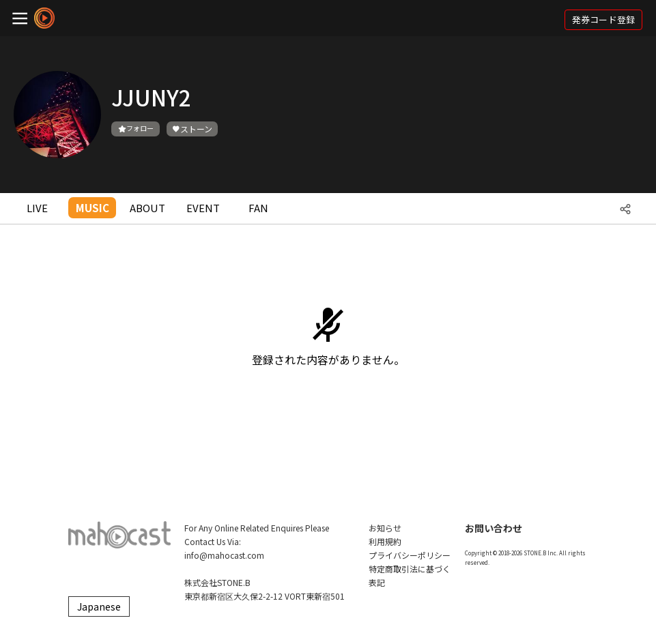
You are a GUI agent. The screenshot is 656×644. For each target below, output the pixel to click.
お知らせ (385, 528)
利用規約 (385, 541)
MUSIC (92, 208)
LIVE (37, 208)
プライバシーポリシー (410, 555)
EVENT (203, 208)
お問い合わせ (494, 528)
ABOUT (147, 208)
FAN (258, 208)
